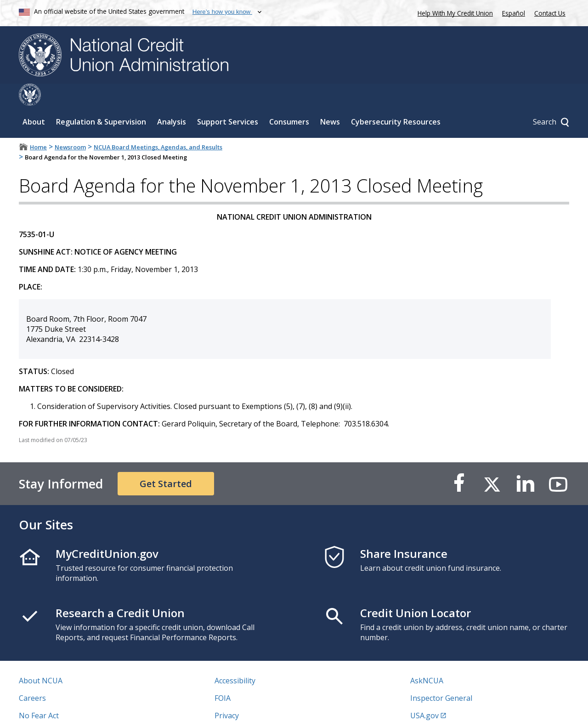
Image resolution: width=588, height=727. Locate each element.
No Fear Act (39, 693)
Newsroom (70, 125)
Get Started (166, 462)
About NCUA (41, 659)
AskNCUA (427, 659)
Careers (32, 676)
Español (514, 13)
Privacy (227, 693)
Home (38, 125)
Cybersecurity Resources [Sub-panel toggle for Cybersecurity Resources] (396, 100)
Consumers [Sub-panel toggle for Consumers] (289, 100)
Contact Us (550, 13)
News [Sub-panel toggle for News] (330, 100)
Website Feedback (246, 711)
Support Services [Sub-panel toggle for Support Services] (228, 100)
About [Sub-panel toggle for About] (34, 100)
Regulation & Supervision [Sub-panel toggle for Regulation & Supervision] (101, 100)
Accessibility (235, 659)
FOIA (223, 676)
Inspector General (441, 676)
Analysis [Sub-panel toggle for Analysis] (172, 100)
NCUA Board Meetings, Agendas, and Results (158, 125)
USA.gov (424, 693)
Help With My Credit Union (453, 12)
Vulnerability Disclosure (60, 711)
